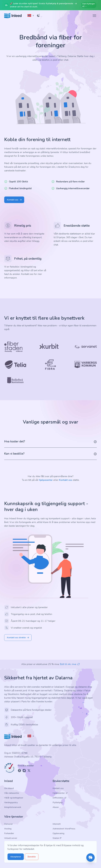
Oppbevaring (58, 833)
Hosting (8, 829)
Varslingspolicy (11, 803)
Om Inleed (9, 788)
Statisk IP (57, 838)
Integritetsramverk (13, 807)
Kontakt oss (66, 480)
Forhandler (9, 833)
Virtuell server (11, 838)
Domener (8, 824)
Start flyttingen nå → (89, 5)
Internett (57, 824)
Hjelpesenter (60, 793)
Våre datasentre (12, 793)
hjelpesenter (46, 480)
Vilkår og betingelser (14, 798)
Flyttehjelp (58, 803)
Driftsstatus (60, 798)
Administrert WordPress (64, 829)
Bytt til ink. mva (70, 664)
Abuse (56, 807)
